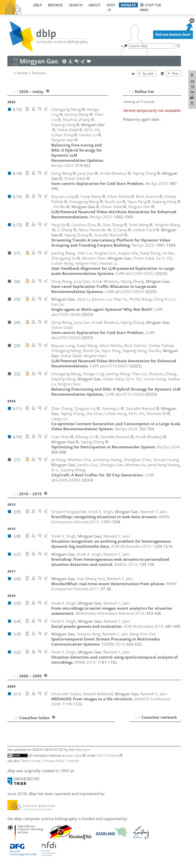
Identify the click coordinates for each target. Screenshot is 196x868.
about (95, 5)
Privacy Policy (54, 761)
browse (55, 5)
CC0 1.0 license (108, 755)
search (76, 5)
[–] (131, 91)
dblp (38, 5)
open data (74, 755)
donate (128, 5)
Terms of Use (31, 761)
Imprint (73, 761)
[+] (138, 717)
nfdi (111, 5)
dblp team (83, 750)
